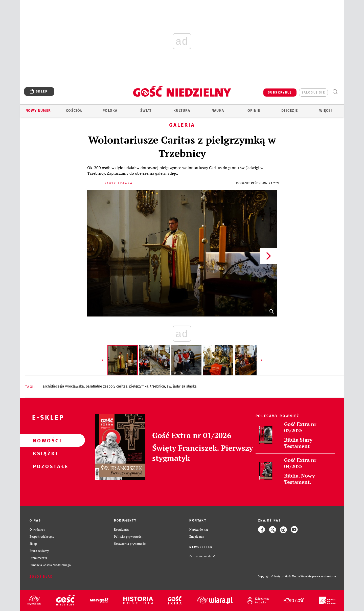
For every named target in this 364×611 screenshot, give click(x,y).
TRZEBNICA (158, 386)
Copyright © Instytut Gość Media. (279, 576)
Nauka (218, 111)
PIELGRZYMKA (139, 386)
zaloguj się (313, 93)
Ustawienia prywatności (130, 544)
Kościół (74, 111)
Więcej (326, 111)
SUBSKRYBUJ (280, 93)
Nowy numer (38, 111)
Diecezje (290, 111)
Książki (44, 453)
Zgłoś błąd (41, 577)
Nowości (44, 440)
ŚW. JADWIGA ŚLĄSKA (182, 386)
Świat (146, 111)
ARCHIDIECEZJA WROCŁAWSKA (63, 386)
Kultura (182, 111)
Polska (110, 111)
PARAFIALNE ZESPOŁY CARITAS (107, 386)
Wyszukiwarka (335, 92)
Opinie (254, 111)
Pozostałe (44, 466)
